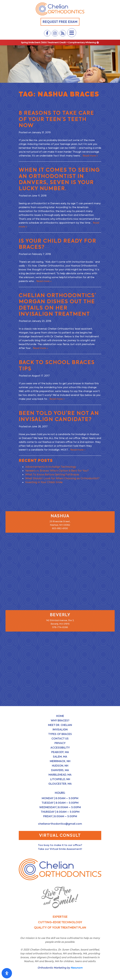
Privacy (60, 743)
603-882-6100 (60, 530)
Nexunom (77, 968)
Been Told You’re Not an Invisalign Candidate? (59, 416)
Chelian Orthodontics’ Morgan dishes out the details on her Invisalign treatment (57, 305)
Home (60, 716)
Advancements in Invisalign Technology (51, 467)
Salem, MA (60, 757)
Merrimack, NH (60, 761)
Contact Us (60, 739)
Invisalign (60, 730)
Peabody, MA (60, 752)
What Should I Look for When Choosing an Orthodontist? (62, 478)
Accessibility (60, 748)
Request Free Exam (60, 22)
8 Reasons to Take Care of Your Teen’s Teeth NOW (56, 119)
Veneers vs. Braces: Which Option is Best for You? (57, 471)
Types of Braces (60, 734)
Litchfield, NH (60, 779)
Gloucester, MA (60, 784)
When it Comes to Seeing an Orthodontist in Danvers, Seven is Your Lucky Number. (59, 179)
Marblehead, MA (60, 775)
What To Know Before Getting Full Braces (52, 475)
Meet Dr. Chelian (60, 725)
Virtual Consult (60, 835)
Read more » (90, 156)
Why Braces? (60, 721)
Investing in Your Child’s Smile (44, 482)
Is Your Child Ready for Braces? (57, 244)
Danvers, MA (60, 770)
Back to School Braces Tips (57, 365)
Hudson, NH (60, 766)
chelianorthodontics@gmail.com (60, 824)
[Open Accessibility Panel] (7, 973)
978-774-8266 (60, 628)
